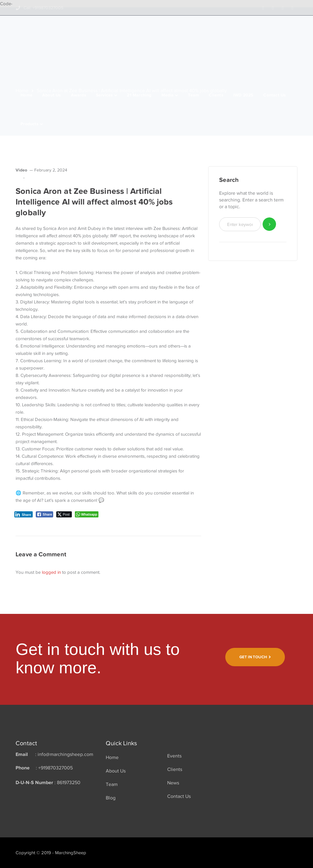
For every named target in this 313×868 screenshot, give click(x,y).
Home (112, 757)
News (173, 783)
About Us (116, 771)
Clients (175, 769)
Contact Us (179, 796)
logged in (51, 572)
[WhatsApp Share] (87, 514)
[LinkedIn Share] (24, 514)
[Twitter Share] (64, 514)
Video (21, 170)
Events (174, 756)
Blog (111, 798)
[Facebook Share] (45, 514)
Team (112, 784)
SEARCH (269, 224)
